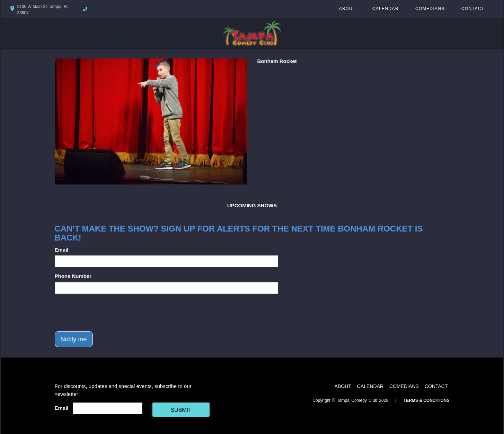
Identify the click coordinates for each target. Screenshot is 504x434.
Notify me (74, 339)
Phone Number (73, 276)
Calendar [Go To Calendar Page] (386, 9)
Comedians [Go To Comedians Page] (430, 9)
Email (62, 250)
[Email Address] (108, 408)
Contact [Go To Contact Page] (473, 9)
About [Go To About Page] (347, 9)
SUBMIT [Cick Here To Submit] (181, 410)
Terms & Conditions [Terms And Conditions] (427, 400)
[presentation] (107, 313)
